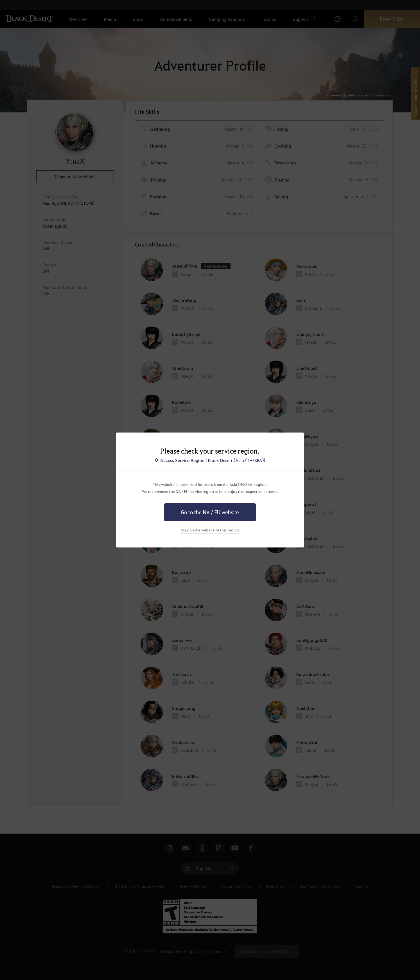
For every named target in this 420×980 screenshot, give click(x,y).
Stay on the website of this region (210, 530)
